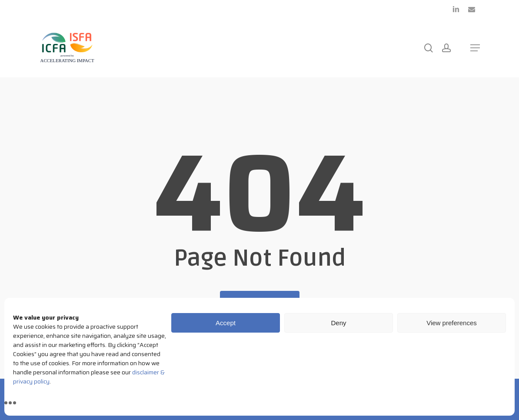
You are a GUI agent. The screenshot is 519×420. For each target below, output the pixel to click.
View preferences (452, 323)
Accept (226, 323)
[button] (475, 48)
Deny (338, 323)
